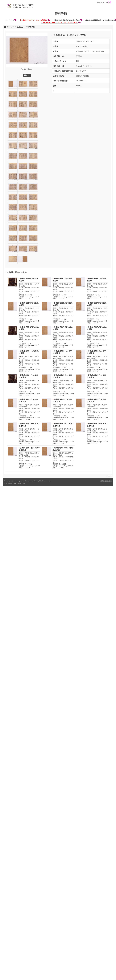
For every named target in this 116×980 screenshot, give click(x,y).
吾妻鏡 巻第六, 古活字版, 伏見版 (97, 304)
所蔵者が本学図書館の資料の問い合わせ (68, 20)
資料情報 (20, 27)
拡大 (27, 75)
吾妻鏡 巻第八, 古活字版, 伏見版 (63, 328)
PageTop (110, 476)
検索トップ (9, 27)
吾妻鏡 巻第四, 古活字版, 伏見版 (29, 304)
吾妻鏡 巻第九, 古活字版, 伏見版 (97, 328)
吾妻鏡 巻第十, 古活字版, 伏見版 (29, 352)
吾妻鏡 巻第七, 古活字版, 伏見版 (29, 328)
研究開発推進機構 (106, 481)
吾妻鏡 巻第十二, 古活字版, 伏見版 (96, 352)
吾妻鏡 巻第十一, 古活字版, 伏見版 (62, 352)
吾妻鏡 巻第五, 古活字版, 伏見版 (63, 304)
